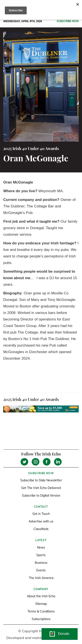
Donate (64, 634)
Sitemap (41, 604)
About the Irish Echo (41, 596)
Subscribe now (68, 21)
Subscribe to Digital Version (41, 496)
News (41, 547)
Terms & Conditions (41, 611)
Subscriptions (41, 619)
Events (41, 570)
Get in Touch (41, 514)
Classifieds (41, 529)
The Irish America (41, 578)
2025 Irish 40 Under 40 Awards (31, 148)
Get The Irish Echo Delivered (41, 488)
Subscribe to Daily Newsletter (41, 480)
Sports (41, 555)
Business (41, 563)
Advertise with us (41, 521)
